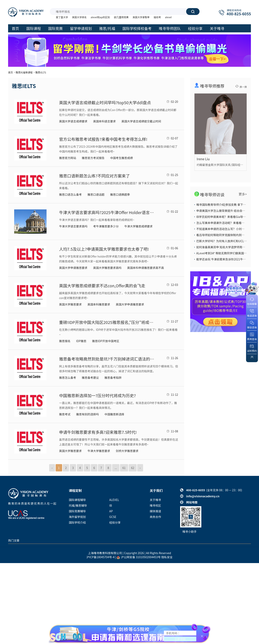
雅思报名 (65, 341)
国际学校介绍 (77, 522)
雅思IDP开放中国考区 (106, 341)
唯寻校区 (155, 505)
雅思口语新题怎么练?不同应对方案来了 (94, 176)
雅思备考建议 (90, 378)
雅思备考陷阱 (113, 378)
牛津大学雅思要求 (99, 451)
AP (111, 511)
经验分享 (115, 522)
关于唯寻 (155, 500)
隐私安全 (167, 557)
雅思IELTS (41, 72)
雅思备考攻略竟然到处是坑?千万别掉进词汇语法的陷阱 (107, 359)
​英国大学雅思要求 (70, 451)
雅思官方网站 (68, 158)
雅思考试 (65, 414)
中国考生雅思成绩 (121, 158)
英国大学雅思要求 (70, 304)
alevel (168, 17)
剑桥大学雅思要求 (127, 451)
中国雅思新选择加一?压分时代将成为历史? (97, 395)
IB (111, 505)
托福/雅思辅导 (78, 505)
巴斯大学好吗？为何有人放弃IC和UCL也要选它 (226, 241)
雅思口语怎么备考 (70, 194)
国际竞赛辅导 (77, 511)
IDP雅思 (81, 341)
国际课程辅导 (77, 500)
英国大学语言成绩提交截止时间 (141, 121)
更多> (243, 194)
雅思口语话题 (96, 194)
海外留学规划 (77, 517)
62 (133, 468)
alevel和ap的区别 (100, 17)
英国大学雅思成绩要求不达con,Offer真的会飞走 (102, 286)
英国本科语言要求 (104, 121)
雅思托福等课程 (24, 72)
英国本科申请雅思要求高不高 (145, 268)
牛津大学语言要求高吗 (73, 226)
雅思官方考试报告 (93, 158)
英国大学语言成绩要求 (73, 121)
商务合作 (155, 517)
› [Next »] (140, 468)
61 (124, 468)
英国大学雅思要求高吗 (107, 268)
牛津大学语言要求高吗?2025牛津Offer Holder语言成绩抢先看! (107, 212)
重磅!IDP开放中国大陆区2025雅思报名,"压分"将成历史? (107, 322)
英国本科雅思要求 (99, 304)
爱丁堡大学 (62, 17)
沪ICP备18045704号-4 (100, 557)
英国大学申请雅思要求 (73, 268)
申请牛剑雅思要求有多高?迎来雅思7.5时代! (98, 432)
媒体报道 (155, 511)
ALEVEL (114, 500)
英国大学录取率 (141, 17)
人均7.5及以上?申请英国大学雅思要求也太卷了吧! (104, 249)
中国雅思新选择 (114, 414)
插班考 (157, 17)
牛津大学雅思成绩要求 (138, 226)
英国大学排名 (79, 17)
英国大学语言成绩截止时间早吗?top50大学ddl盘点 (105, 102)
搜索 (193, 12)
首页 (11, 72)
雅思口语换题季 (120, 194)
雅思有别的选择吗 (87, 414)
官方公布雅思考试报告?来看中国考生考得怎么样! (103, 139)
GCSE (113, 517)
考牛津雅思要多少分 (106, 226)
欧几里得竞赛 (121, 17)
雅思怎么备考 (68, 378)
